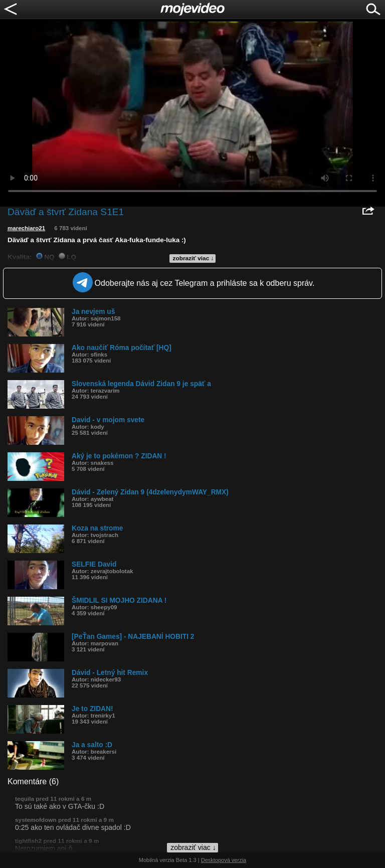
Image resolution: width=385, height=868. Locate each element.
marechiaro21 (26, 228)
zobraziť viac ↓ (194, 258)
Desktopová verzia (224, 860)
